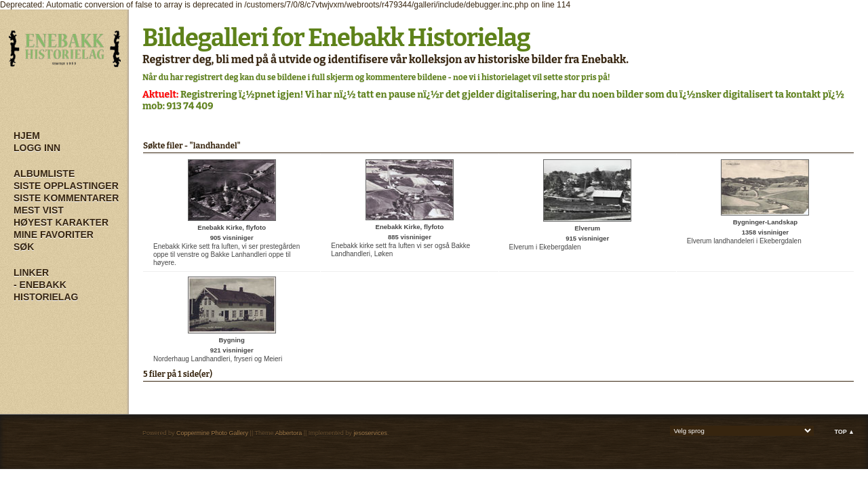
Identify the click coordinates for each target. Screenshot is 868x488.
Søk (24, 247)
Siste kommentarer (66, 198)
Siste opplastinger (66, 186)
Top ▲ (844, 432)
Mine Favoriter (54, 235)
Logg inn (37, 148)
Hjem (27, 136)
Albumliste (44, 174)
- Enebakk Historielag (46, 291)
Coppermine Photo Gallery (212, 433)
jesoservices (370, 433)
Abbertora (289, 433)
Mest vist (39, 210)
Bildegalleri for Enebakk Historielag (336, 38)
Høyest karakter (61, 222)
